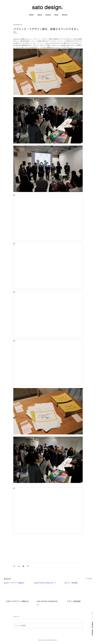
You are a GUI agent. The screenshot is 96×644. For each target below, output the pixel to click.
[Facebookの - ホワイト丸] (91, 638)
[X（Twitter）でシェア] (19, 566)
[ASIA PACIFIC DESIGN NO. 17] (48, 590)
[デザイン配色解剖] (78, 590)
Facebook (93, 625)
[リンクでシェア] (28, 566)
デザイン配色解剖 (74, 601)
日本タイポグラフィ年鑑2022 (18, 601)
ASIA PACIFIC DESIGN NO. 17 (47, 603)
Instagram (93, 632)
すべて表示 (89, 579)
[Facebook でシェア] (14, 566)
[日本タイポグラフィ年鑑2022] (18, 590)
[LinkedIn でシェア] (23, 566)
